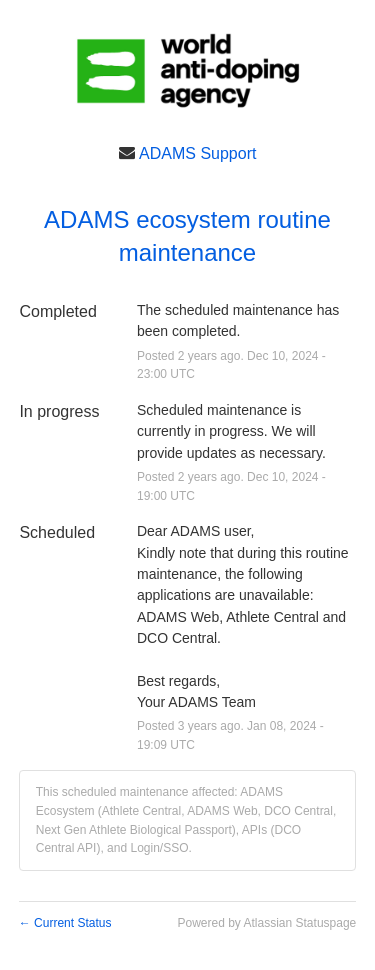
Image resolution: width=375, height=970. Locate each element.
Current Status (65, 923)
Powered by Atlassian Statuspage (266, 923)
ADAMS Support (197, 152)
